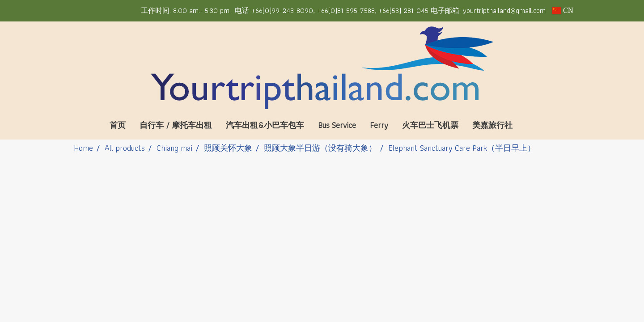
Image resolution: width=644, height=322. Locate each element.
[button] (533, 125)
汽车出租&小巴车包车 (265, 125)
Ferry (379, 125)
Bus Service (337, 125)
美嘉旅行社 (492, 125)
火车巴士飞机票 (430, 125)
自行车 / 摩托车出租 (176, 125)
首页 (118, 125)
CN (563, 11)
